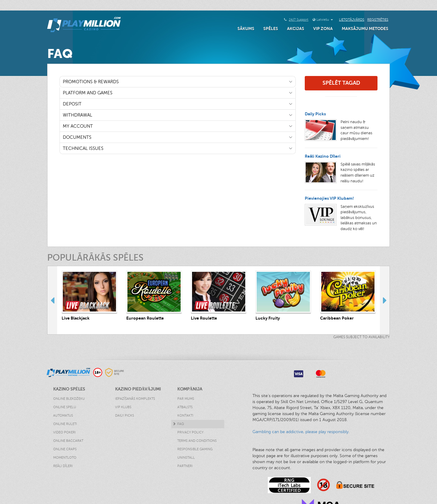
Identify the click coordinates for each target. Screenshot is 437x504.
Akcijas (296, 29)
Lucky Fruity (268, 318)
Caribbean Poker (337, 318)
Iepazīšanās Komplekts (135, 399)
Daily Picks (315, 114)
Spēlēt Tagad (341, 83)
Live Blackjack (76, 318)
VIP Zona (323, 29)
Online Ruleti (65, 424)
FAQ (181, 424)
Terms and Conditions (197, 441)
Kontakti (185, 416)
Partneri (185, 466)
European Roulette (145, 318)
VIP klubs (123, 407)
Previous (52, 300)
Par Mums (186, 399)
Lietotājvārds (352, 20)
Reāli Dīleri (63, 466)
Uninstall (186, 458)
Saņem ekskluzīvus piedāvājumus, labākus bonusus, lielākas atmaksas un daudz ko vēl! (359, 218)
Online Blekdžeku (69, 399)
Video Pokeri (64, 432)
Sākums (246, 29)
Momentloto (65, 458)
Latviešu (325, 20)
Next (385, 300)
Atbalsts (185, 407)
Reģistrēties (378, 20)
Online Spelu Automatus (65, 411)
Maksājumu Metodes (365, 29)
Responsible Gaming (195, 449)
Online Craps (65, 449)
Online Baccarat (68, 441)
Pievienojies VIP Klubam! (329, 198)
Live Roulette (204, 318)
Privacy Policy (190, 432)
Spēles (271, 29)
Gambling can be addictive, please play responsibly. (301, 432)
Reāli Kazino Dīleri (323, 156)
